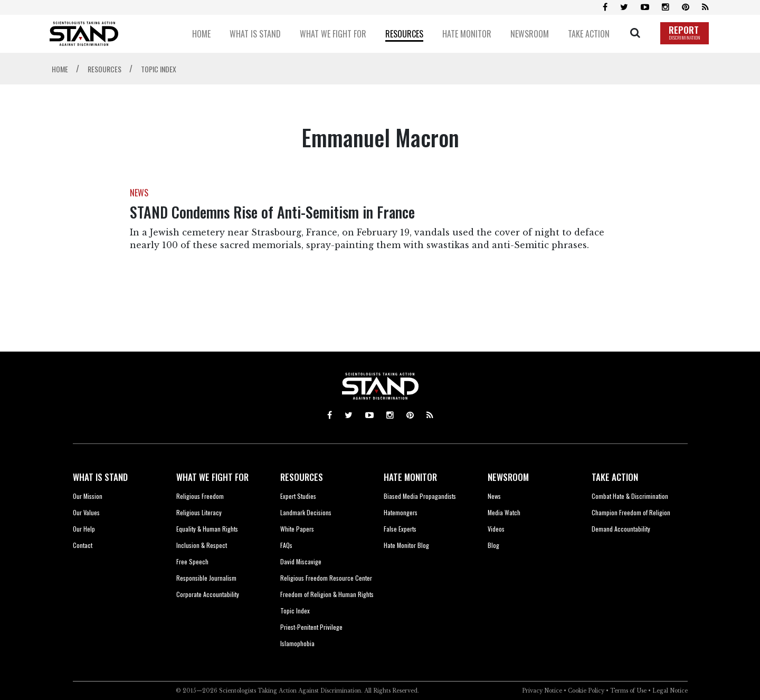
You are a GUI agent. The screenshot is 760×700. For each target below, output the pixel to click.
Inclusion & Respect (202, 545)
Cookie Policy (586, 691)
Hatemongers (401, 512)
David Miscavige (301, 561)
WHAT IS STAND (100, 477)
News (494, 496)
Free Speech (192, 561)
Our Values (86, 512)
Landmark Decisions (306, 512)
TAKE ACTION (615, 477)
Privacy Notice (542, 691)
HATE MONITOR (410, 477)
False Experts (400, 529)
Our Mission (88, 496)
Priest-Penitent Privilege (311, 627)
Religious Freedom (200, 496)
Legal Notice (670, 691)
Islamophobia (297, 643)
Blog (493, 545)
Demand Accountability (621, 529)
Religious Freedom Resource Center (326, 578)
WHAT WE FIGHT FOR (212, 477)
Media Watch (504, 512)
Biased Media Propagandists (420, 496)
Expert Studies (298, 496)
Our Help (84, 529)
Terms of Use (628, 691)
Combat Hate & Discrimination (630, 496)
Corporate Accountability (208, 594)
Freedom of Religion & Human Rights (327, 594)
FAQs (286, 545)
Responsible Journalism (206, 578)
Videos (496, 529)
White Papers (297, 529)
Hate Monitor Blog (406, 545)
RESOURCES (302, 477)
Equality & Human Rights (207, 529)
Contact (83, 545)
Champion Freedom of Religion (631, 512)
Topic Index (295, 611)
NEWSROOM (508, 477)
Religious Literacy (199, 512)
